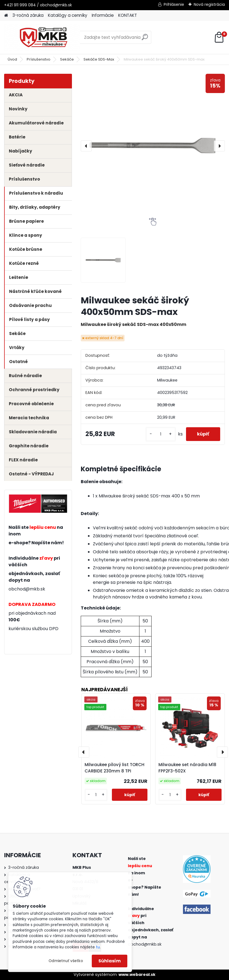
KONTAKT (128, 15)
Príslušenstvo (39, 59)
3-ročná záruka (28, 15)
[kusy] (161, 434)
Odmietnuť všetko (66, 961)
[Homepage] (6, 16)
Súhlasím (110, 961)
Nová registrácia (209, 4)
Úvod (12, 59)
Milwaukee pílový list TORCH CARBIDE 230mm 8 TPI (114, 768)
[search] (145, 39)
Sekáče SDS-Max (99, 59)
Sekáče (67, 59)
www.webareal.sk (137, 974)
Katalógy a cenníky (68, 15)
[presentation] (86, 146)
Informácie (103, 15)
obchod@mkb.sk (27, 589)
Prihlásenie (174, 4)
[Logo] (42, 37)
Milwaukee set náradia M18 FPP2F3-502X (187, 768)
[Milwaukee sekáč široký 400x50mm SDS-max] (153, 146)
